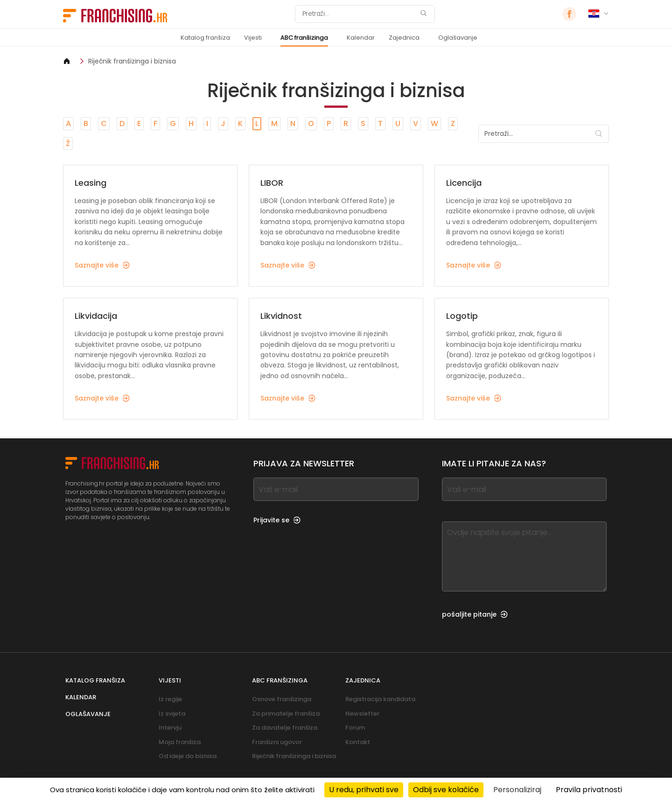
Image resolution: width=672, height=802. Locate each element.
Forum (355, 728)
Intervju (170, 728)
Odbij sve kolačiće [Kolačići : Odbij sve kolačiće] (446, 790)
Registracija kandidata (380, 699)
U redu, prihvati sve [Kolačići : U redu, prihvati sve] (364, 790)
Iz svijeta (172, 714)
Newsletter (362, 714)
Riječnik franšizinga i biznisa (132, 61)
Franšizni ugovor (277, 742)
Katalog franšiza (205, 38)
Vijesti (253, 38)
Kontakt (358, 742)
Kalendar (361, 38)
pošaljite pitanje (475, 614)
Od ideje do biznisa (188, 756)
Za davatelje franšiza (285, 728)
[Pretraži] (359, 14)
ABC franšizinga (304, 38)
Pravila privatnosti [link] (589, 790)
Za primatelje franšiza (286, 714)
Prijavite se (277, 520)
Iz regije (170, 699)
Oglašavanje (458, 38)
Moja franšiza (180, 742)
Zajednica (404, 38)
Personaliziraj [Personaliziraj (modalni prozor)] (517, 790)
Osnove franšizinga (282, 699)
